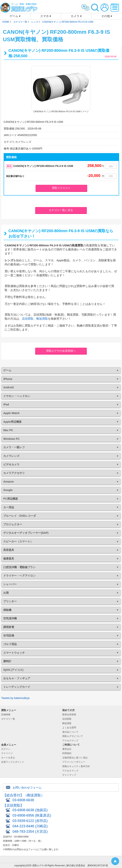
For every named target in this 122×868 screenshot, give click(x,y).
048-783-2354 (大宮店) (30, 832)
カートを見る (8, 758)
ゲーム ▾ (15, 16)
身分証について (70, 732)
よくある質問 (69, 728)
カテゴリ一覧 (8, 719)
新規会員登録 (69, 715)
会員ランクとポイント (13, 762)
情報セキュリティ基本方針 (76, 766)
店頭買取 (28, 319)
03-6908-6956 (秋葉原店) (32, 815)
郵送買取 (42, 319)
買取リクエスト (61, 188)
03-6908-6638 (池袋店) (30, 810)
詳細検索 (6, 715)
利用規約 (67, 753)
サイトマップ (69, 775)
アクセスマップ (70, 741)
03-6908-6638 (23, 800)
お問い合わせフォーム (27, 788)
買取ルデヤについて (73, 736)
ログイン (6, 749)
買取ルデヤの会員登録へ (61, 351)
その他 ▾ (107, 16)
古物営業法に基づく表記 (75, 758)
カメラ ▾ (76, 16)
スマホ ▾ (46, 16)
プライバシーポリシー (74, 762)
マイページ (7, 753)
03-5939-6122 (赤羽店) (30, 821)
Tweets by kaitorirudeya (15, 698)
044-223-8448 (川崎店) (30, 826)
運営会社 (67, 749)
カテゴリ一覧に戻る (61, 210)
